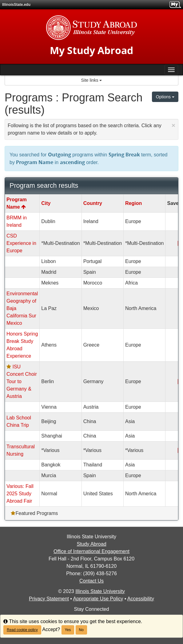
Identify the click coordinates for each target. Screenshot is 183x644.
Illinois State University (100, 591)
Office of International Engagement (91, 551)
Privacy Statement (49, 599)
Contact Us (91, 581)
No (81, 630)
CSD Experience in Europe (21, 243)
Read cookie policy (22, 630)
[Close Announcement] (173, 125)
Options (165, 97)
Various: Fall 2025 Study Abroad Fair (20, 494)
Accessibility (141, 599)
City (46, 203)
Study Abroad (91, 544)
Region (133, 203)
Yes (68, 630)
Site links (92, 80)
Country (93, 203)
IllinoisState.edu (16, 5)
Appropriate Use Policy (98, 599)
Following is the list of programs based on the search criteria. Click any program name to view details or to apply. (91, 129)
